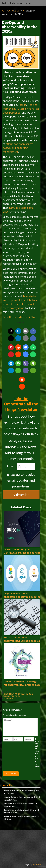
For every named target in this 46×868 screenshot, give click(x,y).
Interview (11, 694)
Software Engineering (8, 696)
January (17, 11)
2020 (10, 11)
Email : (12, 466)
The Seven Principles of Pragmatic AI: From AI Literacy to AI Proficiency (21, 818)
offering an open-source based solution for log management (18, 148)
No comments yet (9, 698)
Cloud (6, 694)
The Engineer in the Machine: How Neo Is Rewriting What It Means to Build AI (22, 792)
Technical (17, 696)
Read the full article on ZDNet (20, 317)
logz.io (23, 105)
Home (4, 11)
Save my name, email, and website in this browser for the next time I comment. (37, 754)
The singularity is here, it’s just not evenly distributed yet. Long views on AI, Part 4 (21, 811)
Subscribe (21, 495)
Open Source (29, 694)
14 (23, 11)
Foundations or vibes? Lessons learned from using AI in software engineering (20, 805)
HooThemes (37, 865)
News (16, 694)
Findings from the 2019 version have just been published (21, 109)
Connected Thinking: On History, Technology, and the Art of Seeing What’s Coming (22, 798)
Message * (20, 727)
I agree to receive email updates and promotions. (21, 480)
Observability (21, 694)
